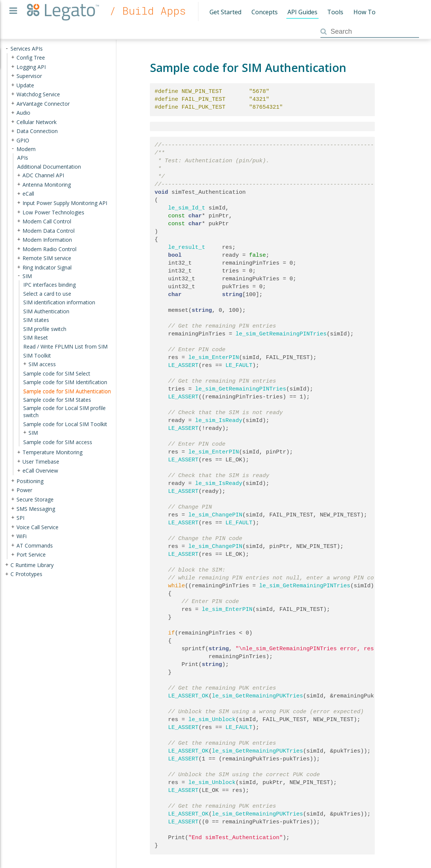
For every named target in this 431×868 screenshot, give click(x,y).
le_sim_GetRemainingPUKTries (258, 696)
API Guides (302, 12)
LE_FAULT (239, 365)
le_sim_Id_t (187, 208)
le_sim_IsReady (219, 421)
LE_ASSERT (183, 365)
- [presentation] (7, 49)
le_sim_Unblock (212, 720)
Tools (335, 12)
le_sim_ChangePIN (215, 515)
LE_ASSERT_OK (189, 696)
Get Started (225, 12)
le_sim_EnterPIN (214, 358)
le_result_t (187, 247)
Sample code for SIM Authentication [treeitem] (67, 391)
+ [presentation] (13, 58)
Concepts (265, 12)
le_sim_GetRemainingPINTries (281, 334)
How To (364, 12)
